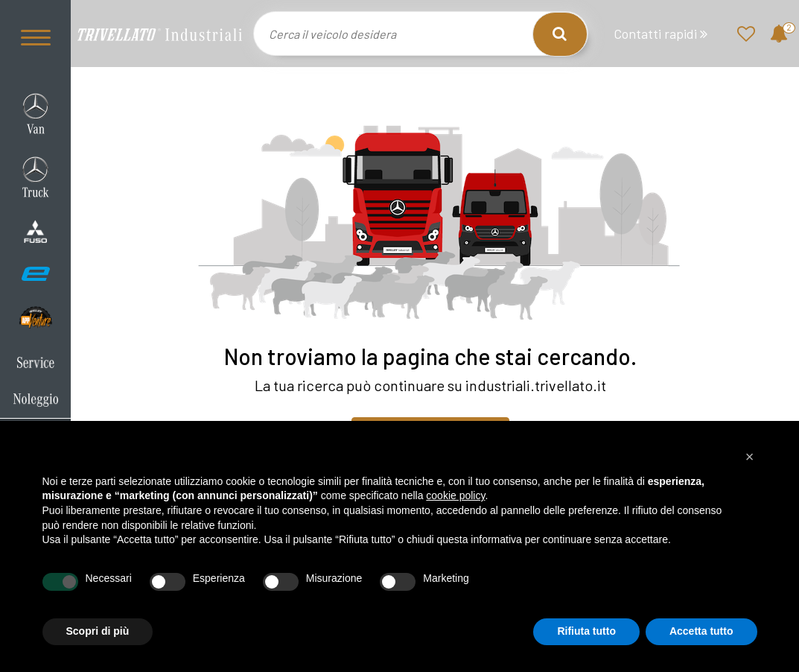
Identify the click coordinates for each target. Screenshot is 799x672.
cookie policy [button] (455, 495)
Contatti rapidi (660, 34)
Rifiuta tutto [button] (586, 631)
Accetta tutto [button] (701, 631)
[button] (750, 457)
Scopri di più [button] (98, 631)
